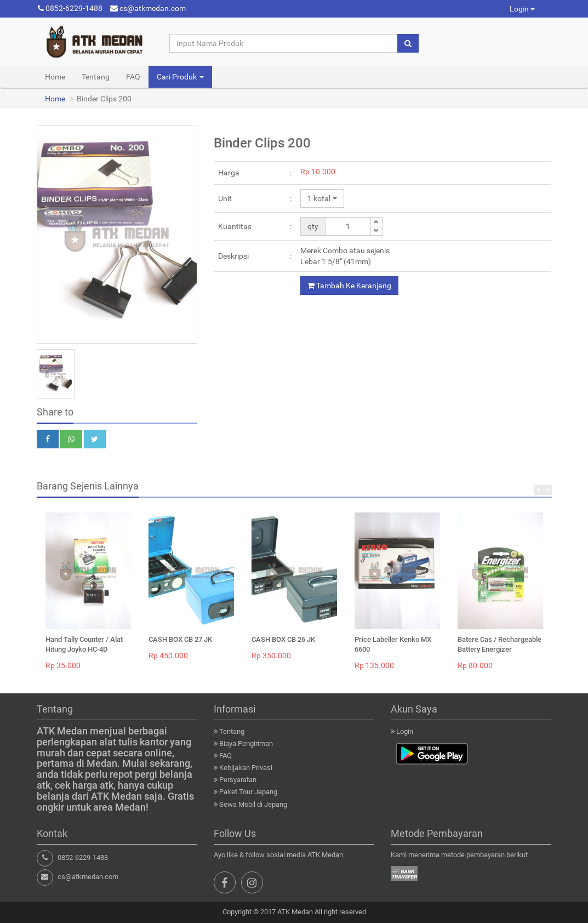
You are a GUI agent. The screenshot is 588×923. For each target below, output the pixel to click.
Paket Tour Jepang (248, 792)
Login (522, 9)
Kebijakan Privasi (246, 768)
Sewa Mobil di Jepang (253, 804)
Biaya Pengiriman (246, 743)
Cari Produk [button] (180, 77)
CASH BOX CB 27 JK (180, 639)
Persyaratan (238, 780)
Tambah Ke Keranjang (349, 286)
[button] (322, 198)
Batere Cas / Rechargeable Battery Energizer (499, 644)
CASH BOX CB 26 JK (283, 639)
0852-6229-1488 (70, 8)
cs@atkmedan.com (148, 8)
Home (55, 77)
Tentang (96, 77)
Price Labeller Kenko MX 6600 (393, 644)
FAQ (133, 77)
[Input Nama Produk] (284, 43)
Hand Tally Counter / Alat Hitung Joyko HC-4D (84, 644)
